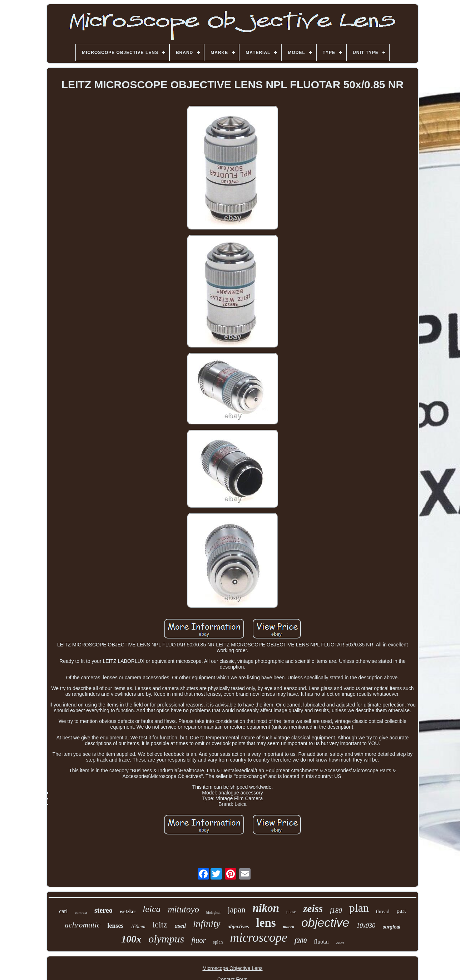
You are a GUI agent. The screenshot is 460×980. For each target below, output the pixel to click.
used (180, 926)
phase (291, 912)
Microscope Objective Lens (232, 968)
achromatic (82, 925)
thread (383, 911)
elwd (340, 943)
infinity (207, 924)
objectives (238, 926)
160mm (138, 927)
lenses (115, 926)
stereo (103, 910)
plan (359, 908)
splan (218, 942)
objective (325, 922)
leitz (160, 925)
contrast (81, 912)
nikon (266, 908)
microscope (258, 938)
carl (63, 911)
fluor (199, 940)
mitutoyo (184, 909)
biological (213, 913)
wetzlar (128, 912)
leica (152, 909)
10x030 (366, 926)
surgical (391, 927)
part (401, 911)
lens (266, 923)
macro (289, 927)
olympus (166, 939)
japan (237, 910)
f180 (336, 910)
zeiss (313, 908)
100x (131, 939)
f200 (301, 941)
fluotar (321, 942)
